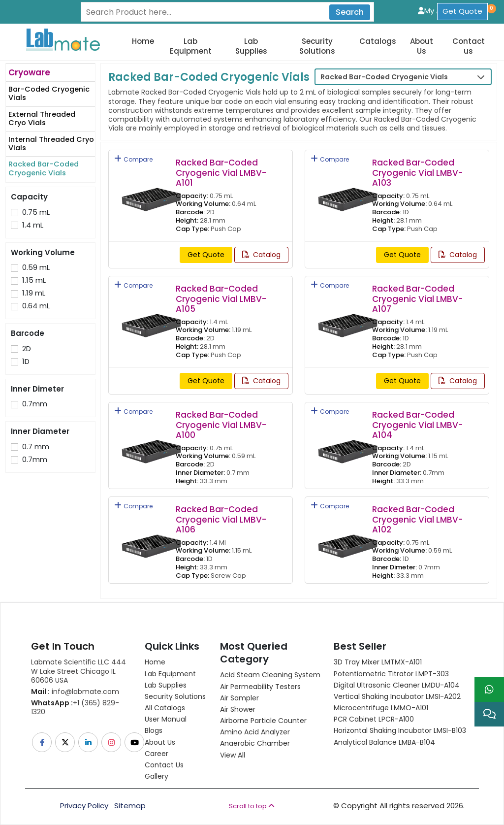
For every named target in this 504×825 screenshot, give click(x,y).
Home (143, 41)
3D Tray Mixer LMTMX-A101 (378, 662)
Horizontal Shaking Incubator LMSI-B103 (400, 730)
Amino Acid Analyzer (255, 732)
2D (27, 349)
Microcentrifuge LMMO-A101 (381, 708)
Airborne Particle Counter (263, 721)
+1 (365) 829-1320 (75, 707)
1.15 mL (34, 280)
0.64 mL (36, 306)
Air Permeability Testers (260, 687)
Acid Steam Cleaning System (270, 675)
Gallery (157, 776)
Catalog (261, 255)
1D (26, 362)
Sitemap (130, 806)
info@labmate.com (75, 692)
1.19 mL (34, 293)
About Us (422, 46)
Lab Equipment (191, 46)
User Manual (166, 719)
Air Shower (238, 709)
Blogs (154, 730)
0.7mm (35, 404)
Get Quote (462, 11)
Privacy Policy (84, 806)
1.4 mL (33, 225)
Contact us (469, 46)
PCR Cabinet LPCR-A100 (374, 719)
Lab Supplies (251, 46)
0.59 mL (36, 267)
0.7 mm (36, 447)
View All (233, 755)
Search (350, 12)
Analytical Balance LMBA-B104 (384, 742)
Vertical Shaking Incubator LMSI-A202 (397, 696)
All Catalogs (165, 708)
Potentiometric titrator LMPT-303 (391, 674)
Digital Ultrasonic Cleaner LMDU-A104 (397, 685)
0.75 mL (36, 212)
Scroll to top (252, 806)
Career (157, 754)
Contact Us (164, 765)
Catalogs (378, 41)
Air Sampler (239, 698)
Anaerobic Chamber (255, 743)
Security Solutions (317, 46)
